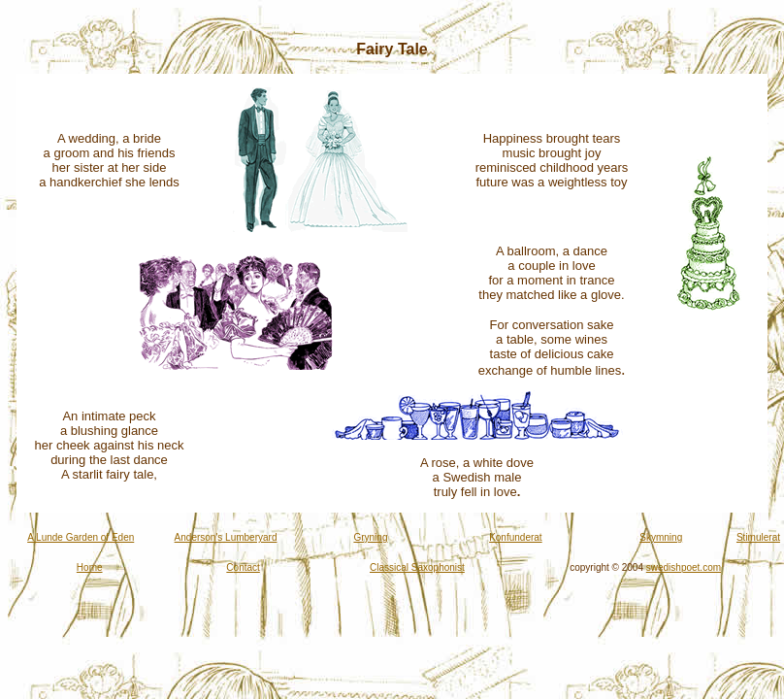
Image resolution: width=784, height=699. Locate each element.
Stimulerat (758, 537)
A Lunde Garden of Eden (81, 537)
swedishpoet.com (684, 567)
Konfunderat (516, 537)
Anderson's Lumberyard (226, 537)
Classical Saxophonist (417, 567)
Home (90, 567)
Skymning (661, 537)
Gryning (370, 537)
